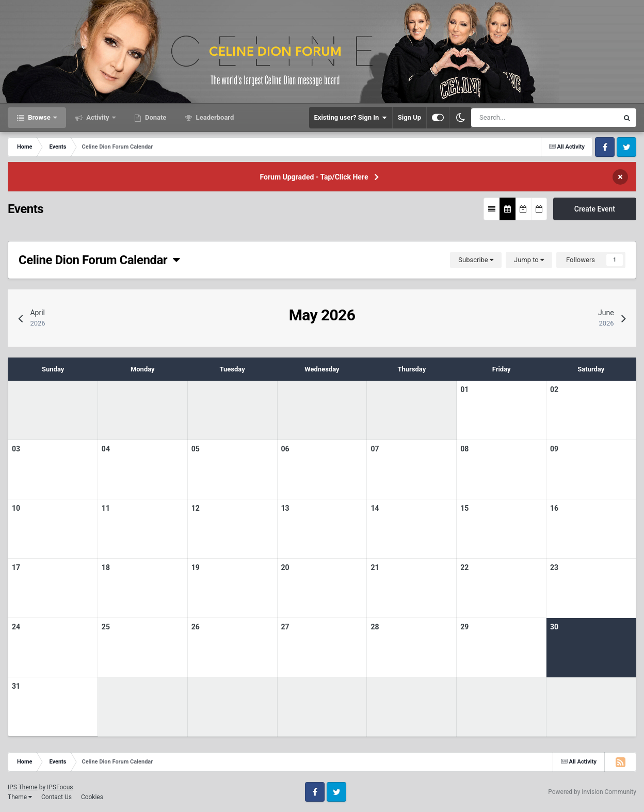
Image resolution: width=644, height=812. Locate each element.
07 (375, 449)
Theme (20, 797)
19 (196, 567)
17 (16, 567)
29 (464, 627)
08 (464, 449)
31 (16, 686)
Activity (98, 117)
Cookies (92, 797)
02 (554, 389)
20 (285, 567)
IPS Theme (23, 787)
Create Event (595, 209)
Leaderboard (214, 117)
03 (16, 449)
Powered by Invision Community (592, 792)
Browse (39, 117)
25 (106, 627)
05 (196, 449)
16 (554, 508)
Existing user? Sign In (351, 118)
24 (16, 627)
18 (106, 567)
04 (106, 449)
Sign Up (409, 117)
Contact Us (57, 797)
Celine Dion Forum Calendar (99, 260)
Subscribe (476, 260)
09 (554, 449)
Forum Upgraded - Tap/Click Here (314, 177)
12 (196, 508)
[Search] (515, 118)
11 (106, 508)
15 (464, 508)
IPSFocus (60, 787)
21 (375, 567)
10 (16, 508)
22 (464, 567)
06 (285, 449)
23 (554, 567)
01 (464, 389)
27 (285, 627)
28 (375, 627)
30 (554, 627)
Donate (155, 117)
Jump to (529, 260)
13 (285, 508)
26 (196, 627)
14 (375, 508)
